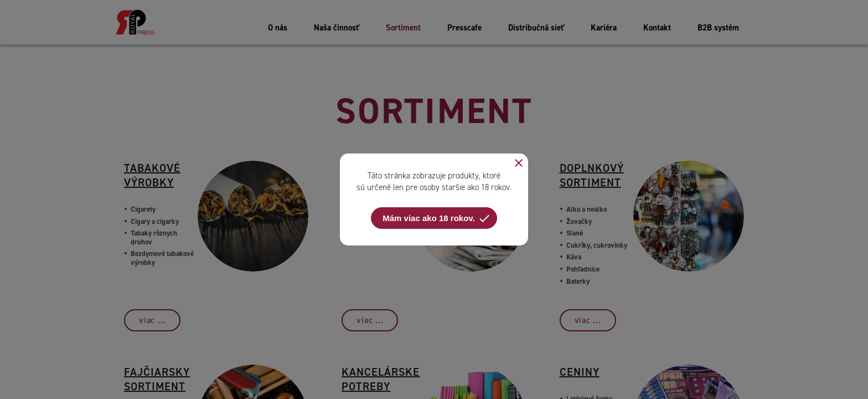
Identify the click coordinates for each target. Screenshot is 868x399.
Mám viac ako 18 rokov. (436, 218)
